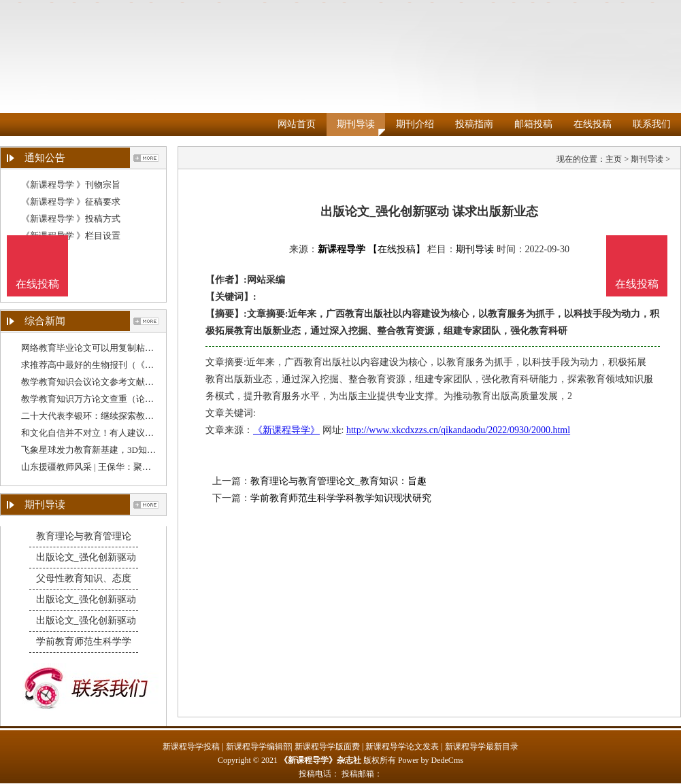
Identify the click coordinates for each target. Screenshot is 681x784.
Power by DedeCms (431, 760)
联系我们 (652, 124)
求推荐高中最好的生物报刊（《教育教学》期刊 (114, 365)
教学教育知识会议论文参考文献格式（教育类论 (114, 382)
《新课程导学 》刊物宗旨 (71, 185)
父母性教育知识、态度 (84, 578)
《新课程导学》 (286, 430)
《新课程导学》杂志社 (320, 760)
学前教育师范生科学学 (84, 642)
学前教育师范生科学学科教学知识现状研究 (341, 498)
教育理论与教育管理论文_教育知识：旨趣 (338, 481)
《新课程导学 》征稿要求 (71, 202)
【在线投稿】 (397, 249)
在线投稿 (593, 124)
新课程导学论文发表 (402, 747)
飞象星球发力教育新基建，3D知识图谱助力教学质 (119, 450)
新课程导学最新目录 (482, 747)
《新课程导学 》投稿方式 (71, 219)
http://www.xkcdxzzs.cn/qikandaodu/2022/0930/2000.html (458, 430)
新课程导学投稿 (191, 747)
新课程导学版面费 (327, 747)
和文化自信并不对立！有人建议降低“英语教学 (112, 433)
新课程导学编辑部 (259, 747)
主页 (614, 159)
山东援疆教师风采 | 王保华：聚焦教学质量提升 (113, 467)
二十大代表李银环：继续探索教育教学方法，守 (114, 416)
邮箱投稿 (533, 124)
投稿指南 (474, 124)
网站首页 (297, 124)
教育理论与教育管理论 (84, 536)
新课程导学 (342, 249)
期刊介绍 (415, 124)
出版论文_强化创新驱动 (86, 557)
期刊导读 (356, 124)
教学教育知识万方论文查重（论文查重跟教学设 (114, 399)
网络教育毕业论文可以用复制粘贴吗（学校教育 (114, 348)
